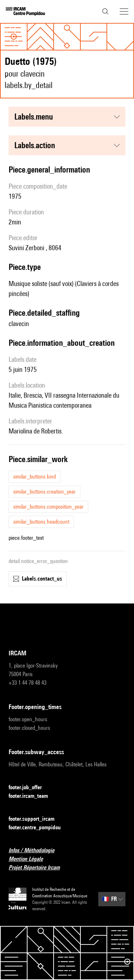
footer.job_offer (29, 788)
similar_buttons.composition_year (48, 507)
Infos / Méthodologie (36, 851)
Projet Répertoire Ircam (38, 868)
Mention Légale (30, 859)
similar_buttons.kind (34, 477)
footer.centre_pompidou (39, 828)
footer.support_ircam (36, 819)
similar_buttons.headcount (41, 522)
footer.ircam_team (33, 796)
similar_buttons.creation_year (44, 492)
